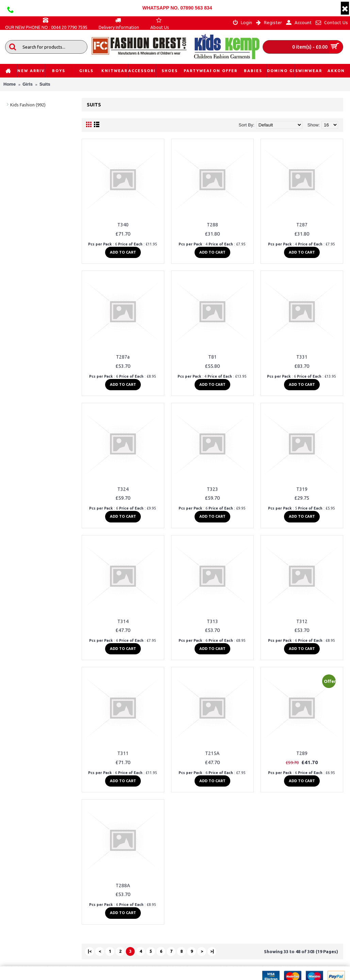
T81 (212, 357)
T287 (302, 225)
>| (212, 951)
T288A (123, 886)
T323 (212, 489)
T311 (123, 753)
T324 (123, 489)
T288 (212, 225)
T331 (302, 357)
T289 (302, 753)
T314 (123, 621)
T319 (302, 489)
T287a (123, 357)
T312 (302, 621)
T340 (123, 225)
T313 (212, 621)
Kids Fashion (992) (28, 105)
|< (90, 951)
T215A (212, 753)
